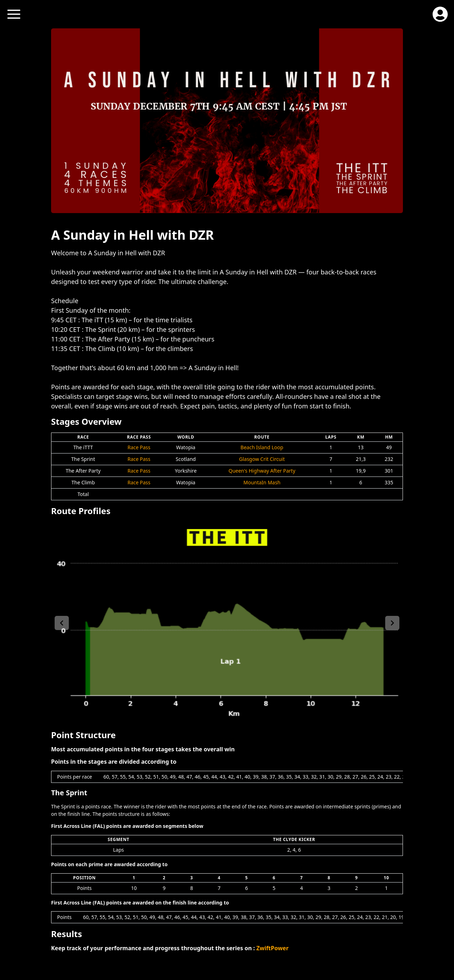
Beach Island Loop (262, 447)
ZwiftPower (273, 948)
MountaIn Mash (262, 482)
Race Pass (139, 447)
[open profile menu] (440, 14)
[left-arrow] (62, 623)
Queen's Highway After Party (262, 471)
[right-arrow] (392, 623)
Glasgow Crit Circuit (262, 459)
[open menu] (14, 14)
